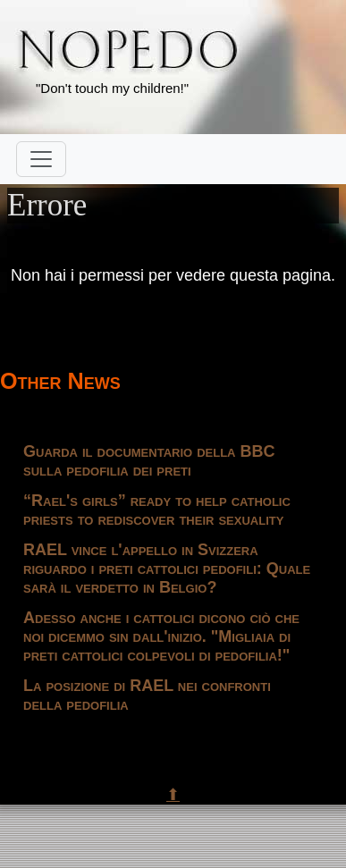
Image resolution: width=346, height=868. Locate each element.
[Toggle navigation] (41, 159)
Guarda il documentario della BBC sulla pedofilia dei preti (149, 461)
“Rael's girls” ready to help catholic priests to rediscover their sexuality (157, 510)
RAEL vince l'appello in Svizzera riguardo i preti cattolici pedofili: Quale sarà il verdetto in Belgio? (167, 569)
